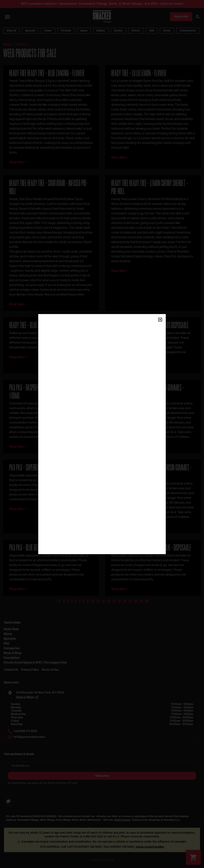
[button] (160, 320)
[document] (102, 434)
